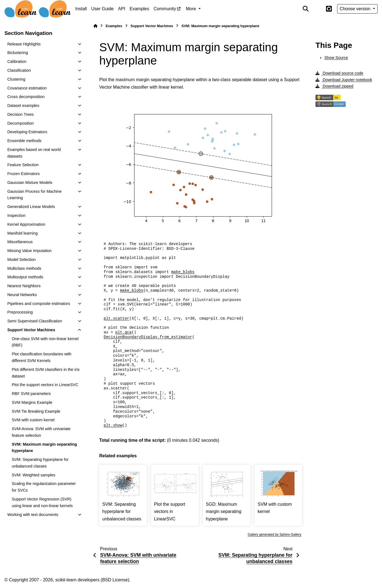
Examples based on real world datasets (34, 153)
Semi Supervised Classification (35, 321)
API (122, 9)
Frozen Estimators (23, 174)
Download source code (339, 73)
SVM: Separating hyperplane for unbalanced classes (40, 463)
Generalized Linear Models (31, 207)
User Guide (102, 9)
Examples (139, 9)
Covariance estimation (27, 88)
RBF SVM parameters (31, 394)
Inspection (16, 215)
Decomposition (20, 123)
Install (81, 9)
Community (165, 9)
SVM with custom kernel (33, 420)
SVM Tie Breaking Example (36, 411)
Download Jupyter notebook (344, 80)
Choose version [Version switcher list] (356, 9)
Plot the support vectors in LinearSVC (45, 385)
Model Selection (21, 260)
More (192, 9)
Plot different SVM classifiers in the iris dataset (45, 373)
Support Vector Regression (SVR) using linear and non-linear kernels (42, 502)
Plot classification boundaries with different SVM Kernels (41, 357)
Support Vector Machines (31, 330)
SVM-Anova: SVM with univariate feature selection (41, 432)
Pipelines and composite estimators (39, 304)
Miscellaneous (20, 242)
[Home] (95, 26)
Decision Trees (20, 114)
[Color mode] (317, 9)
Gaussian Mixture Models (30, 183)
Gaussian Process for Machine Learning (34, 195)
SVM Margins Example (32, 402)
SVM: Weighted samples (33, 475)
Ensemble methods (24, 141)
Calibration (17, 61)
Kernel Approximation (26, 224)
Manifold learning (22, 233)
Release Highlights (24, 44)
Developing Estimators (27, 132)
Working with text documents (33, 515)
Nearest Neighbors (24, 286)
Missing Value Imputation (29, 251)
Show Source (336, 58)
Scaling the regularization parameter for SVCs (44, 487)
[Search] (306, 9)
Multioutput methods (25, 277)
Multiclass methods (24, 268)
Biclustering (17, 53)
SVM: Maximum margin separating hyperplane (44, 448)
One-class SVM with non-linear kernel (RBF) (45, 342)
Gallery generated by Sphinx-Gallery (275, 535)
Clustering (16, 79)
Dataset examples (23, 106)
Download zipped (334, 86)
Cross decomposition (26, 97)
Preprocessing (20, 312)
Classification (19, 70)
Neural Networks (22, 295)
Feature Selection (23, 165)
